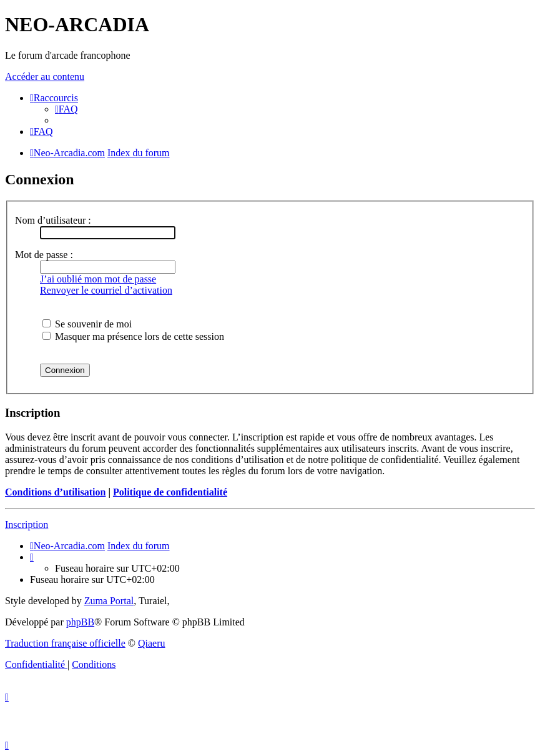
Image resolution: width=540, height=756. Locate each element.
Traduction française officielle (65, 643)
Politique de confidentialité (170, 492)
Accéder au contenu (45, 77)
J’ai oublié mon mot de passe (98, 279)
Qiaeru (152, 643)
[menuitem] (66, 109)
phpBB (80, 622)
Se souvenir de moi (87, 324)
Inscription (27, 525)
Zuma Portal (109, 601)
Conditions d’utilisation (55, 492)
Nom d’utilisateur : (53, 220)
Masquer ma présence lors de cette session (133, 336)
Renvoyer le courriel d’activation (106, 290)
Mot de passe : (44, 255)
